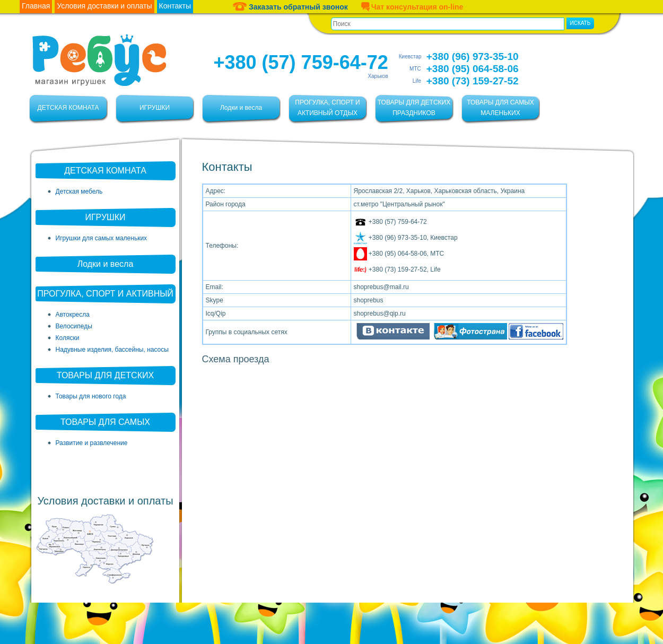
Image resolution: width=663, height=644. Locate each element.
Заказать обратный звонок (290, 6)
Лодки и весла (241, 108)
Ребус (99, 60)
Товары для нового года (91, 396)
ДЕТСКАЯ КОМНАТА (68, 108)
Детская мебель (79, 192)
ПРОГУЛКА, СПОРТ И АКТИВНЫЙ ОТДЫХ (327, 108)
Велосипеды (74, 326)
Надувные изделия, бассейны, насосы (112, 350)
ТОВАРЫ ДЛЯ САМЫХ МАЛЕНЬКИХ (500, 108)
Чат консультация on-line (412, 6)
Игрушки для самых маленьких (102, 238)
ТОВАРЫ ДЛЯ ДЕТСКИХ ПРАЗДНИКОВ (414, 108)
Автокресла (73, 315)
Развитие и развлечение (92, 443)
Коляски (68, 338)
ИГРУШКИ (155, 108)
